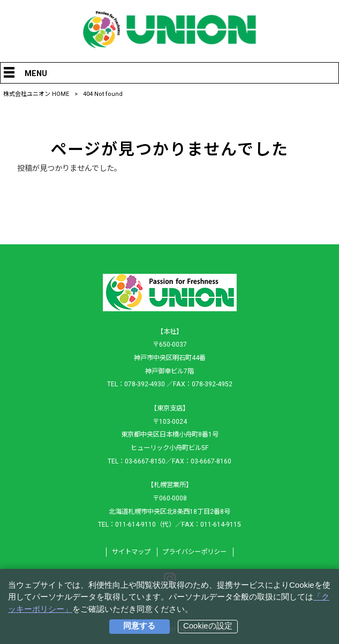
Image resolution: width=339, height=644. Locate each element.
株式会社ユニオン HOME (36, 94)
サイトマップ (131, 552)
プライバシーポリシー (194, 552)
